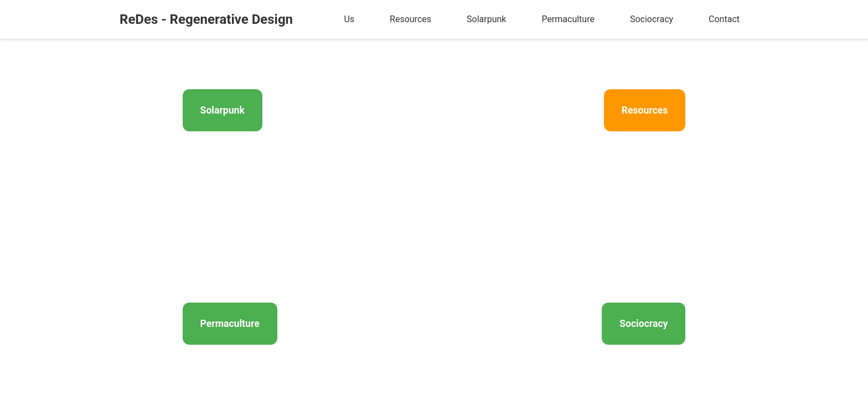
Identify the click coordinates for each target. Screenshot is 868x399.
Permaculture (568, 19)
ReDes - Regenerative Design (206, 19)
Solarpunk (486, 19)
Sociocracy (652, 19)
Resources (410, 19)
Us (349, 19)
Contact (724, 19)
